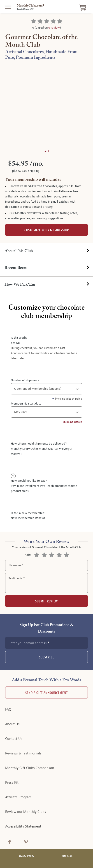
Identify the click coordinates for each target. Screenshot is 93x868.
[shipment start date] (46, 412)
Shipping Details (72, 422)
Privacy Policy (26, 856)
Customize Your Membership (47, 230)
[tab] (46, 251)
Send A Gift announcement (46, 693)
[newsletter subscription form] (46, 643)
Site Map (67, 856)
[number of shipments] (46, 389)
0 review (54, 28)
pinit (46, 151)
